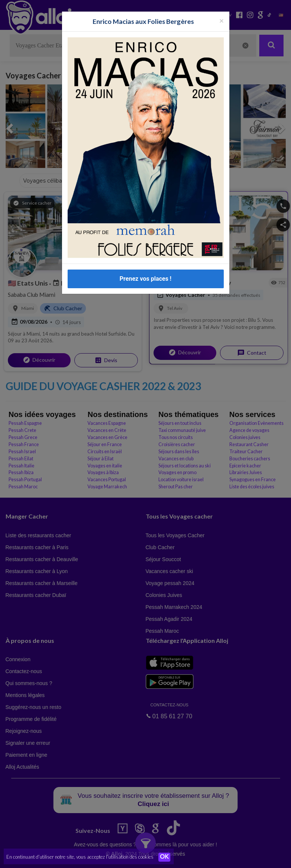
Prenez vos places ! (145, 279)
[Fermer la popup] (222, 20)
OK (164, 857)
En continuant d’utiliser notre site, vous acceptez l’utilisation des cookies (80, 857)
